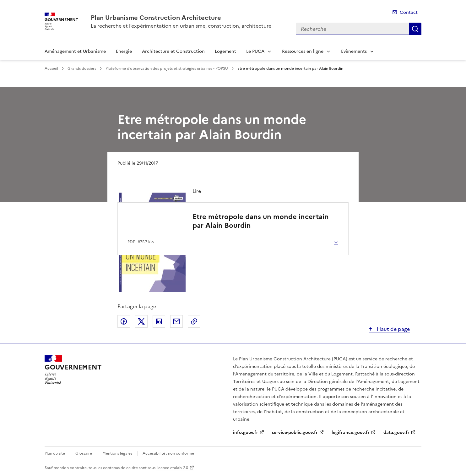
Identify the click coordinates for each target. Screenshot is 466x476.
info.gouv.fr (246, 432)
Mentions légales (117, 453)
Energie (124, 51)
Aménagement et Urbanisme (75, 51)
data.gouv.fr (396, 432)
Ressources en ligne (303, 51)
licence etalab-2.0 (172, 468)
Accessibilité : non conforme (168, 453)
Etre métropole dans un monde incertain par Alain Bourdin (261, 221)
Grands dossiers (82, 68)
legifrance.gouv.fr (351, 432)
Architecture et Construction (173, 51)
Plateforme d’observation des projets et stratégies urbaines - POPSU (167, 68)
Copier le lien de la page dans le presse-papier (194, 321)
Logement (225, 51)
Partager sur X (141, 321)
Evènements (354, 51)
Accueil (51, 68)
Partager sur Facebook (124, 321)
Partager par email (176, 321)
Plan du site (55, 453)
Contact (409, 12)
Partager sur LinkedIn (159, 321)
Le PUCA (255, 51)
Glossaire (84, 453)
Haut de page (393, 329)
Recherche (415, 29)
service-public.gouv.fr (295, 432)
